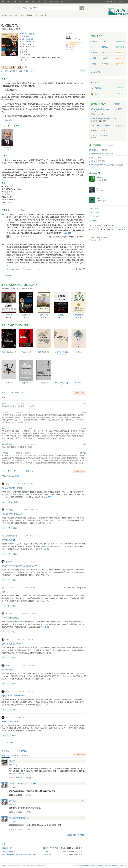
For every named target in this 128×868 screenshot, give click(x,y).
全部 (21, 210)
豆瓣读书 (11, 8)
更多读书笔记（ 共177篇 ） (76, 835)
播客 (27, 2)
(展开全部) (9, 120)
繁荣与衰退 (44, 315)
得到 (96, 94)
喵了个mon (13, 765)
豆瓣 (3, 2)
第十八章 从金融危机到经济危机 (23, 784)
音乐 (21, 2)
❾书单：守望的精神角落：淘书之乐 (102, 165)
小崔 (7, 484)
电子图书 (14, 15)
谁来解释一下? (7, 848)
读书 (9, 2)
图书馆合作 (115, 866)
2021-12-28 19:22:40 (22, 404)
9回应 (15, 528)
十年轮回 (43, 383)
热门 (3, 397)
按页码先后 (16, 756)
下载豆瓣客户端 (110, 2)
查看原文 (68, 233)
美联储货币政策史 (61, 383)
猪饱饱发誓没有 (11, 536)
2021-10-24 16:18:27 (29, 444)
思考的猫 (9, 562)
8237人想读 (95, 217)
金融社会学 (93, 161)
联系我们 (93, 866)
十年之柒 (5, 453)
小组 (39, 2)
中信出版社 (30, 39)
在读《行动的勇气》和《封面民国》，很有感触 (19, 855)
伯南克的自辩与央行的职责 (12, 488)
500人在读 (94, 208)
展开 (61, 438)
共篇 (22, 751)
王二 (98, 188)
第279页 (13, 801)
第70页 (12, 761)
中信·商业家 (30, 42)
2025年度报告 (41, 15)
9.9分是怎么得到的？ (9, 851)
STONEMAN (14, 269)
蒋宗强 (26, 36)
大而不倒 (25, 352)
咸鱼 (7, 640)
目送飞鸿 (9, 588)
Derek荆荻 (10, 510)
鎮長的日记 (93, 157)
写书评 (15, 71)
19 (5, 554)
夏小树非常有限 (52, 848)
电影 (15, 2)
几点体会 (5, 592)
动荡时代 (25, 383)
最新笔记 (25, 756)
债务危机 (61, 315)
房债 (78, 352)
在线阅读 (120, 88)
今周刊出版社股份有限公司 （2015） (104, 119)
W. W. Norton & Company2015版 (75, 588)
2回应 (14, 632)
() (21, 774)
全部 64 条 (30, 471)
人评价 (77, 39)
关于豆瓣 (77, 866)
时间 (56, 2)
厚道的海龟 (6, 428)
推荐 (83, 70)
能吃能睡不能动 (7, 444)
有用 (84, 404)
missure (9, 666)
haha (98, 198)
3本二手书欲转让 (95, 226)
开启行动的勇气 (8, 670)
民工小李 (9, 614)
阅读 (45, 2)
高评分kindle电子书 (96, 154)
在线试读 (120, 94)
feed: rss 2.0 (96, 240)
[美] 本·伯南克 (29, 34)
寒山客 (49, 855)
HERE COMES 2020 (10, 721)
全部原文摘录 (8, 275)
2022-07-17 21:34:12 (25, 428)
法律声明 (100, 866)
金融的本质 (26, 315)
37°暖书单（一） (95, 150)
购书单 (4, 15)
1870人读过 (95, 212)
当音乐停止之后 (8, 352)
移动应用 (123, 866)
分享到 (33, 71)
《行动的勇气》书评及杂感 (12, 514)
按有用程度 (6, 756)
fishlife (4, 404)
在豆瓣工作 (85, 866)
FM (51, 2)
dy (47, 851)
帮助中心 (107, 866)
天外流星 (100, 178)
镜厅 (8, 383)
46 (5, 528)
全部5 (117, 104)
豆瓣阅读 (98, 88)
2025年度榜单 (26, 15)
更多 (9, 202)
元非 (11, 237)
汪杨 (7, 691)
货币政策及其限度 (8, 540)
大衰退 (78, 383)
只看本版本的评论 (13, 476)
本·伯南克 (7, 148)
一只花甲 (12, 787)
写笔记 (6, 71)
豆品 (62, 2)
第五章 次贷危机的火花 (19, 818)
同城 (33, 2)
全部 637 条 (19, 393)
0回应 (16, 502)
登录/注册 (122, 2)
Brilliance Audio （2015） (100, 135)
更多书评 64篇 (8, 742)
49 (5, 502)
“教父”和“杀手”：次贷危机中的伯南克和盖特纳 (19, 566)
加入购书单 (24, 71)
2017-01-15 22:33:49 (24, 412)
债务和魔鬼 (43, 352)
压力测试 (9, 315)
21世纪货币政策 (79, 315)
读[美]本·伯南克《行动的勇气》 (14, 696)
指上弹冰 (5, 412)
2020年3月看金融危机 (10, 618)
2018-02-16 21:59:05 (24, 453)
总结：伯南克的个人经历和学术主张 (15, 644)
